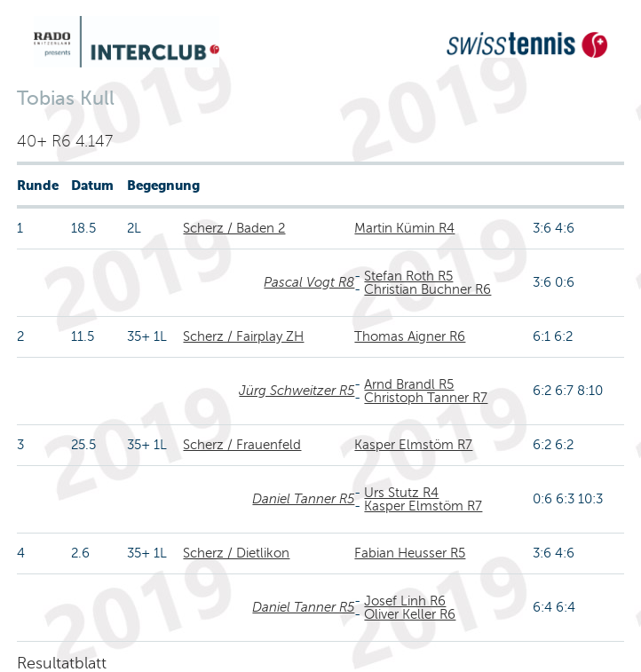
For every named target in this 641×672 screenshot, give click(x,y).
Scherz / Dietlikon (236, 553)
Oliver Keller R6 (410, 614)
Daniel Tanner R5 (303, 499)
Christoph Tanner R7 (426, 398)
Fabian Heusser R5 (410, 553)
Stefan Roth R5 (408, 276)
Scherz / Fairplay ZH (243, 336)
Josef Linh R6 (405, 601)
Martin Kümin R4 (404, 228)
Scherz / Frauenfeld (242, 445)
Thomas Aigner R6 (410, 336)
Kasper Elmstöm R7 (413, 445)
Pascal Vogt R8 (309, 282)
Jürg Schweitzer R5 (297, 391)
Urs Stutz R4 (401, 493)
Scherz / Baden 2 (234, 228)
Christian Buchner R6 (427, 289)
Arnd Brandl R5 (409, 384)
